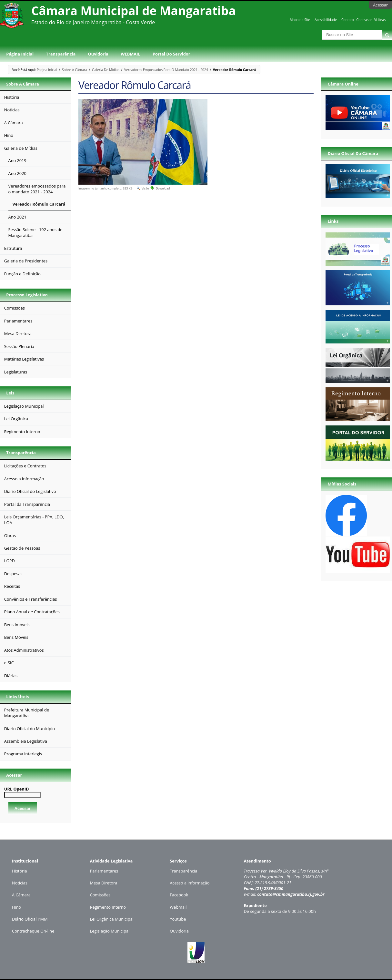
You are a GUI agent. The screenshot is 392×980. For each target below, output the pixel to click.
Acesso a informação (190, 883)
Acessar (380, 5)
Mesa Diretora (104, 883)
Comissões (100, 895)
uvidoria (181, 931)
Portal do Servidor (171, 54)
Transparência (61, 54)
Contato (348, 20)
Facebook (179, 895)
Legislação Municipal (110, 931)
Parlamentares (104, 871)
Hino (16, 907)
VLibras (380, 20)
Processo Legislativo (27, 295)
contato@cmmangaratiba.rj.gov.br (291, 894)
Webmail (178, 907)
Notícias (20, 883)
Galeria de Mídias (106, 70)
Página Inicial (20, 54)
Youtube (178, 919)
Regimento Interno (108, 907)
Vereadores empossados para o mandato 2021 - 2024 (166, 70)
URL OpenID (17, 789)
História (20, 871)
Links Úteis (17, 697)
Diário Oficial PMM (30, 919)
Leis (10, 393)
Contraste (364, 20)
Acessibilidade (326, 20)
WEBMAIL (131, 54)
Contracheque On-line (33, 931)
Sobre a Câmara (75, 70)
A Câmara (21, 895)
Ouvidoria (98, 54)
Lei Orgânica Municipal (112, 919)
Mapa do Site (300, 20)
